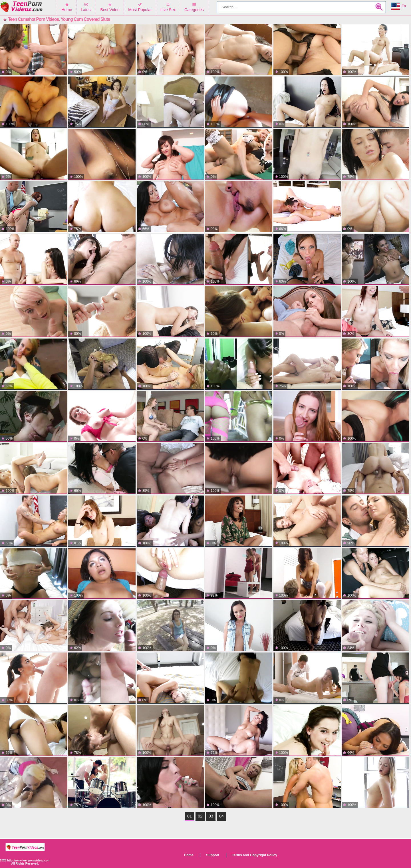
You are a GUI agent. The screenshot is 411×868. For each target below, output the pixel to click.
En (398, 6)
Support (213, 855)
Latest (86, 10)
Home (67, 10)
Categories (194, 10)
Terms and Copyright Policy (255, 855)
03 (211, 816)
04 (221, 816)
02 (200, 816)
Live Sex (168, 10)
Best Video (110, 10)
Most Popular (140, 10)
